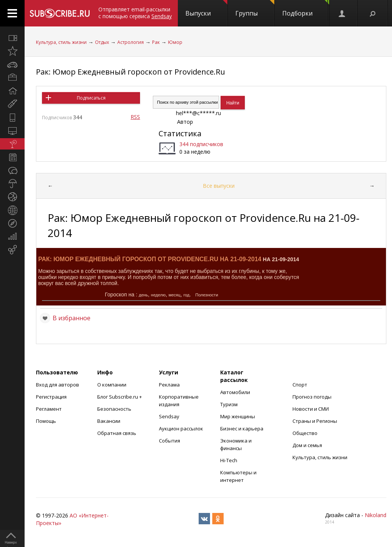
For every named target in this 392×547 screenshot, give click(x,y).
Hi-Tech (229, 460)
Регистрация (51, 397)
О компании (112, 385)
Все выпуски (219, 186)
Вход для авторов (58, 385)
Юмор (175, 42)
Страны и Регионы (315, 421)
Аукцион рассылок (181, 429)
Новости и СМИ (311, 409)
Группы (255, 9)
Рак (156, 42)
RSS (135, 117)
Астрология (131, 42)
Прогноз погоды (312, 397)
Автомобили (235, 392)
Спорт (300, 385)
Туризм (229, 404)
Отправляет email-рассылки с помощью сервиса (135, 13)
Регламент (49, 409)
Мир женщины (238, 416)
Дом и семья (307, 445)
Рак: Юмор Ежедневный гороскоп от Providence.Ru (131, 72)
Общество (305, 433)
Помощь (46, 421)
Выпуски (206, 9)
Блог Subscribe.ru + (120, 397)
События (170, 441)
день (143, 295)
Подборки (306, 9)
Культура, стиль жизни (61, 42)
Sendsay (169, 416)
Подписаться (91, 98)
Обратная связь (117, 433)
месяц (174, 295)
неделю (158, 295)
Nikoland (376, 515)
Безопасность (114, 409)
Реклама (169, 385)
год (187, 295)
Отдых (102, 42)
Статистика (180, 133)
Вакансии (109, 421)
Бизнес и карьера (242, 429)
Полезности (207, 295)
